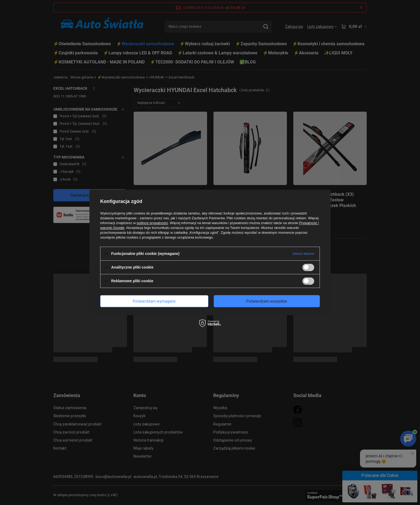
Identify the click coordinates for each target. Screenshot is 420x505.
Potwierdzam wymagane (154, 301)
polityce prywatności (152, 223)
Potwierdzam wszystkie (267, 301)
